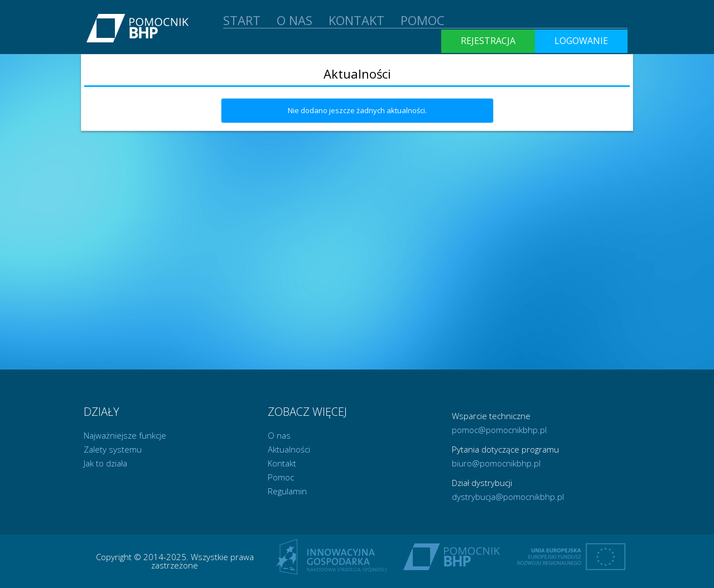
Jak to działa (105, 463)
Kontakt (282, 463)
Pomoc (281, 477)
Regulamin (287, 491)
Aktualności (289, 449)
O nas (279, 435)
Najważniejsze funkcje (125, 435)
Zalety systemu (113, 449)
